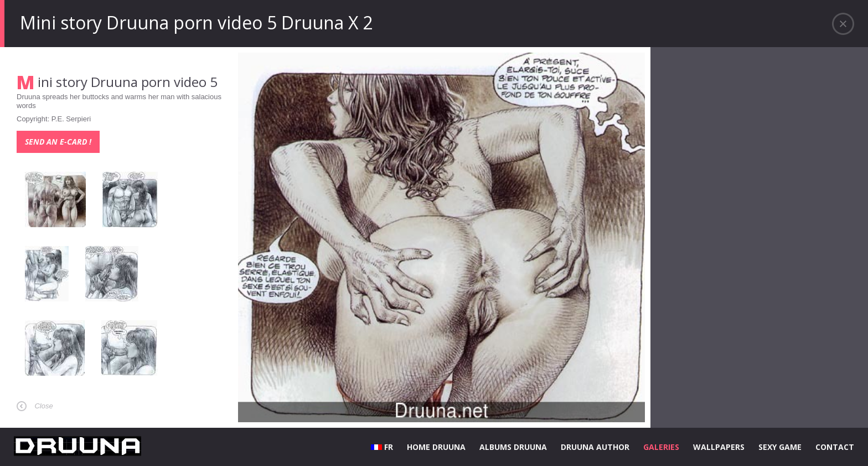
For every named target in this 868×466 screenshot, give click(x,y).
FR (382, 447)
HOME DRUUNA (436, 447)
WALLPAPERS (719, 447)
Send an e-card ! (58, 142)
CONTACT (835, 447)
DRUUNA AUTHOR (595, 447)
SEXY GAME (780, 447)
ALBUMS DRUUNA (513, 447)
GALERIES (661, 447)
